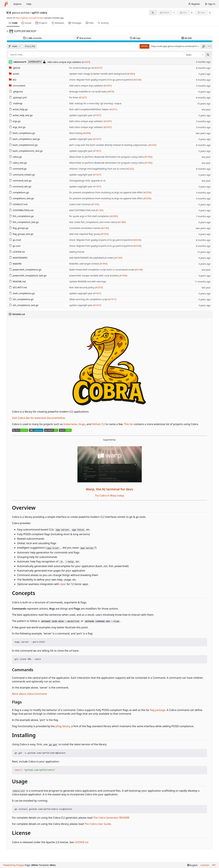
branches (84, 38)
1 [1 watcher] (174, 13)
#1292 (95, 204)
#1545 (118, 258)
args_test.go (17, 127)
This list (129, 424)
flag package (158, 710)
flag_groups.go (19, 228)
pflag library (63, 726)
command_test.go (20, 181)
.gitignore (16, 92)
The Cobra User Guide (98, 824)
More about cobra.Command (29, 694)
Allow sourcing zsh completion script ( (89, 299)
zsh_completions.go (21, 299)
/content (17, 86)
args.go (15, 121)
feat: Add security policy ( (82, 287)
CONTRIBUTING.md (21, 210)
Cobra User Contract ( (81, 204)
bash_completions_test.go (25, 139)
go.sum (15, 246)
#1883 (131, 74)
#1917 (112, 299)
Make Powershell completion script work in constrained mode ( (102, 270)
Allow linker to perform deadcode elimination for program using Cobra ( (107, 157)
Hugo (82, 424)
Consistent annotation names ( (85, 228)
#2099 (87, 133)
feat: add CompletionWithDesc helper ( (90, 109)
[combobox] (194, 55)
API (214, 865)
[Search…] (208, 55)
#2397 (86, 62)
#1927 (97, 115)
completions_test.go (22, 198)
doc (13, 80)
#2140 (105, 228)
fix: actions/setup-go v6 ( (82, 68)
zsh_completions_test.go (24, 305)
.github (15, 68)
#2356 (147, 192)
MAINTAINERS (18, 258)
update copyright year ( (82, 115)
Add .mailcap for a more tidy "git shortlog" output (95, 103)
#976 (111, 92)
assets (14, 74)
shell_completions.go (22, 293)
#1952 (105, 234)
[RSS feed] (153, 13)
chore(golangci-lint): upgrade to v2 (87, 181)
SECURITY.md (18, 287)
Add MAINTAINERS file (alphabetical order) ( (92, 258)
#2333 (152, 145)
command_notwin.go (22, 175)
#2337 (98, 68)
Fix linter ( (74, 97)
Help (29, 4)
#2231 (113, 109)
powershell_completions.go (25, 270)
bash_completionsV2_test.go (26, 151)
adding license (77, 252)
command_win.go (20, 186)
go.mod (15, 240)
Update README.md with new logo (88, 281)
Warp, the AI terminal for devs (109, 489)
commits (32, 38)
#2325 (130, 169)
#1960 (123, 276)
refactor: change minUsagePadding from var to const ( (98, 169)
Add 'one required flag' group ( (85, 234)
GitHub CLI (98, 424)
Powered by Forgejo (14, 865)
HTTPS (144, 46)
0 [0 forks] (210, 13)
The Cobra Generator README (111, 818)
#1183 (99, 210)
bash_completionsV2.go (23, 145)
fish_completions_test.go (24, 222)
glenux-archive (21, 13)
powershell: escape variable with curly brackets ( (95, 276)
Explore (17, 4)
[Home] (6, 4)
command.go (18, 169)
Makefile (15, 264)
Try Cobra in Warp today (109, 496)
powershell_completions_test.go (28, 276)
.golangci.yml (18, 97)
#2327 (83, 97)
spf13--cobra (39, 13)
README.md (17, 281)
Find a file (30, 46)
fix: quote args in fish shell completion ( (90, 216)
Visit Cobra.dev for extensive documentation (39, 418)
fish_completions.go (21, 216)
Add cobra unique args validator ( (65, 62)
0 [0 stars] (192, 13)
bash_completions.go (22, 133)
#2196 (139, 270)
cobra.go (16, 157)
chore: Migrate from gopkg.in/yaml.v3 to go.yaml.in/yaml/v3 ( (102, 80)
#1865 (104, 264)
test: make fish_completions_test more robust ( (94, 222)
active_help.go (18, 109)
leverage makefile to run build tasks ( (89, 92)
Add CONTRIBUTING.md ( (83, 210)
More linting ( (76, 133)
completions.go (19, 192)
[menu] (209, 46)
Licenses (205, 865)
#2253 (99, 287)
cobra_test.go (18, 163)
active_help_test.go (21, 115)
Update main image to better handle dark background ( (98, 74)
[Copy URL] (204, 46)
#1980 (122, 222)
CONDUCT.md (18, 204)
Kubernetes (70, 424)
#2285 (114, 216)
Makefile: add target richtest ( (85, 264)
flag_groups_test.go (21, 234)
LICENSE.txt (17, 252)
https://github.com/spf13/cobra (30, 18)
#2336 (137, 80)
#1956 (148, 157)
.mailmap (16, 103)
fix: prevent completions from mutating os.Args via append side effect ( (107, 192)
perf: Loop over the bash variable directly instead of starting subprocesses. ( (109, 145)
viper (63, 584)
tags (135, 38)
